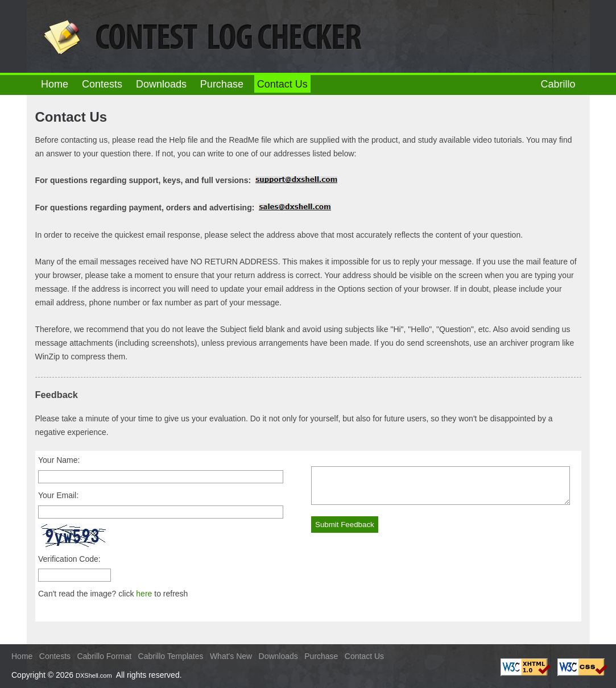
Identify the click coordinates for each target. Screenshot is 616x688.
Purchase (222, 84)
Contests (102, 84)
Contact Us (364, 656)
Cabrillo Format (104, 656)
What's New (231, 656)
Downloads (161, 84)
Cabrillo (558, 84)
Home (55, 84)
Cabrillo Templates (171, 656)
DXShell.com (94, 675)
